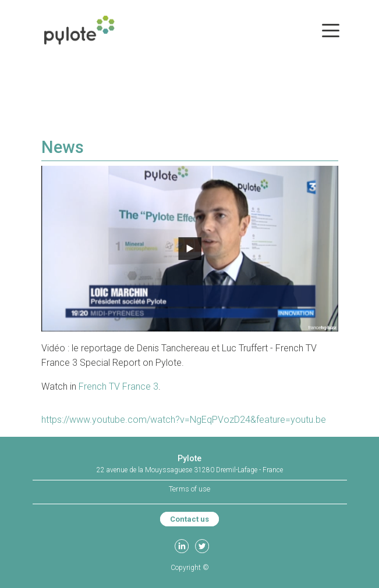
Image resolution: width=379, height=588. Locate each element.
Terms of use (189, 489)
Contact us (189, 519)
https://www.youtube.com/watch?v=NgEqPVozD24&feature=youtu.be (184, 420)
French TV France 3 (118, 386)
